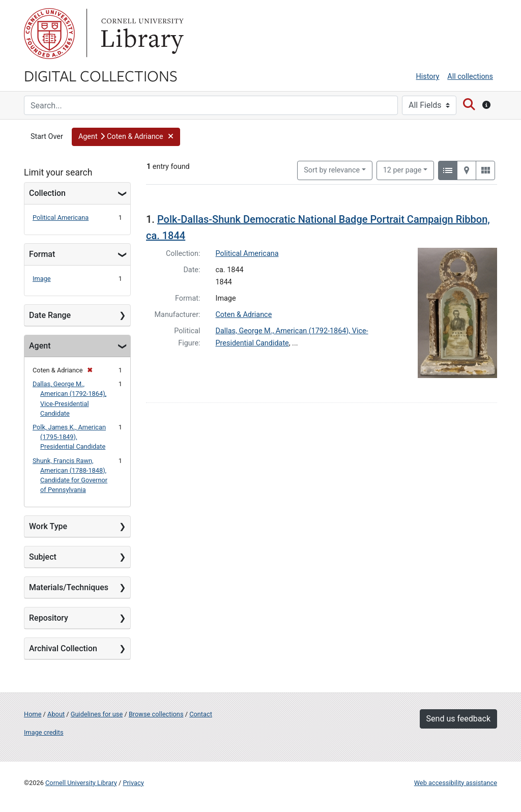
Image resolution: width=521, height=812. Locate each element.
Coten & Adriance (244, 315)
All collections (470, 77)
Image (42, 279)
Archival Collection (63, 648)
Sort (332, 170)
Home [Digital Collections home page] (33, 714)
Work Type (48, 526)
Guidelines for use (97, 714)
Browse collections (156, 714)
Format (42, 254)
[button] (126, 137)
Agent (40, 346)
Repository (49, 618)
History (428, 77)
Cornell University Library (81, 783)
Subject (43, 557)
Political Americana (61, 217)
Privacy (133, 783)
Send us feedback (458, 719)
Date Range (50, 315)
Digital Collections (101, 75)
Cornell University (49, 34)
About (56, 714)
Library (141, 34)
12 (402, 169)
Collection (47, 193)
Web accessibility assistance (456, 783)
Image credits (44, 732)
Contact (201, 714)
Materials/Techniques (69, 587)
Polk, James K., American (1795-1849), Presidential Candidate (69, 437)
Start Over (47, 137)
